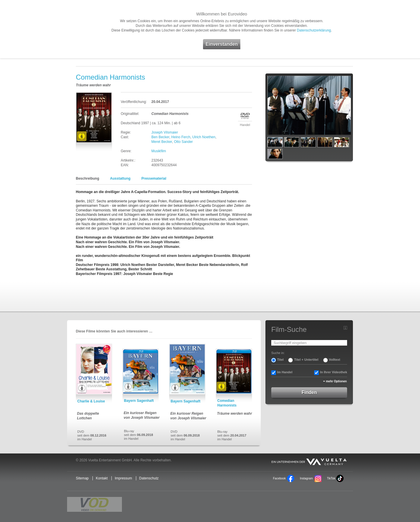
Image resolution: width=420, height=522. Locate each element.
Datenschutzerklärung (314, 30)
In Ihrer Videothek (334, 372)
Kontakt (102, 478)
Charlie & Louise (91, 401)
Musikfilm (159, 151)
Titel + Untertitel (306, 360)
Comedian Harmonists (227, 403)
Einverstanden (222, 44)
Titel (280, 360)
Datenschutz (149, 478)
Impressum (123, 478)
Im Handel (285, 372)
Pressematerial (154, 178)
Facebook (279, 478)
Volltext (335, 360)
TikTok (331, 478)
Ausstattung (120, 178)
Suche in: (278, 353)
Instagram (306, 478)
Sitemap (82, 478)
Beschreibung (87, 178)
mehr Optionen (336, 381)
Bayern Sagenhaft (139, 401)
